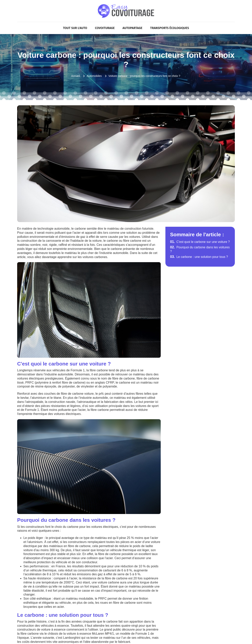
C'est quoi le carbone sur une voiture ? (200, 242)
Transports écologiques (170, 28)
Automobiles (94, 76)
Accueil (76, 76)
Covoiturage (105, 28)
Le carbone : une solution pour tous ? (199, 257)
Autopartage (132, 28)
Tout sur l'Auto (75, 28)
